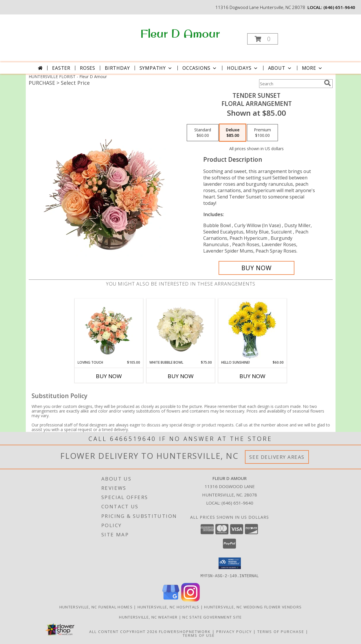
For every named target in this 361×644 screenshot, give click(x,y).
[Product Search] (290, 84)
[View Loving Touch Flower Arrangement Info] (109, 329)
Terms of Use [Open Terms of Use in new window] (199, 635)
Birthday (117, 68)
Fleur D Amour (180, 33)
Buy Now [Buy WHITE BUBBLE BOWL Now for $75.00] (181, 376)
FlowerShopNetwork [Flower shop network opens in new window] (185, 631)
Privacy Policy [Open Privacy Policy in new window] (234, 631)
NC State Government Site (212, 617)
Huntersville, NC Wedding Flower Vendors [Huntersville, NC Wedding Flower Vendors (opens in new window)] (253, 607)
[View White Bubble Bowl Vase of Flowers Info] (180, 329)
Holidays (243, 68)
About (280, 68)
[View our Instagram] (190, 600)
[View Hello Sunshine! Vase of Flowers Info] (252, 329)
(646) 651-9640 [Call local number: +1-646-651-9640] (339, 7)
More (313, 68)
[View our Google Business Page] (171, 600)
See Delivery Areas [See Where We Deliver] (277, 457)
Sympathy (156, 68)
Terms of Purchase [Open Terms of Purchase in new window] (281, 631)
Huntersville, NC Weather (148, 617)
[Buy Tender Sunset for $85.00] (257, 268)
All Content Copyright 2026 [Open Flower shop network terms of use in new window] (123, 631)
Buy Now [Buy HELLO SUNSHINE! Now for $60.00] (252, 376)
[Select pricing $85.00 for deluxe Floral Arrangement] (233, 133)
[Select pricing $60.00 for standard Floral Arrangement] (203, 133)
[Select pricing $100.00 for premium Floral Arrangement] (262, 133)
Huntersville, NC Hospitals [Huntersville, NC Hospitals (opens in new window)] (168, 607)
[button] (263, 39)
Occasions (200, 68)
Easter (61, 68)
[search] (327, 83)
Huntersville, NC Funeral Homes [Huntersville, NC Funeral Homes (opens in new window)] (96, 607)
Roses (88, 68)
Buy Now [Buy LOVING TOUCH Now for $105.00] (109, 376)
